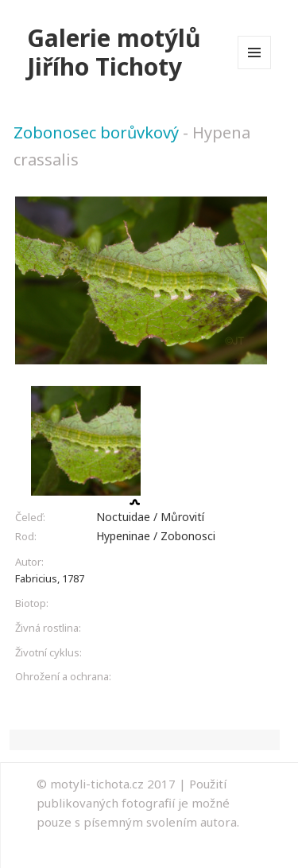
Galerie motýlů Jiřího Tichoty (114, 52)
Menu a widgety (255, 69)
